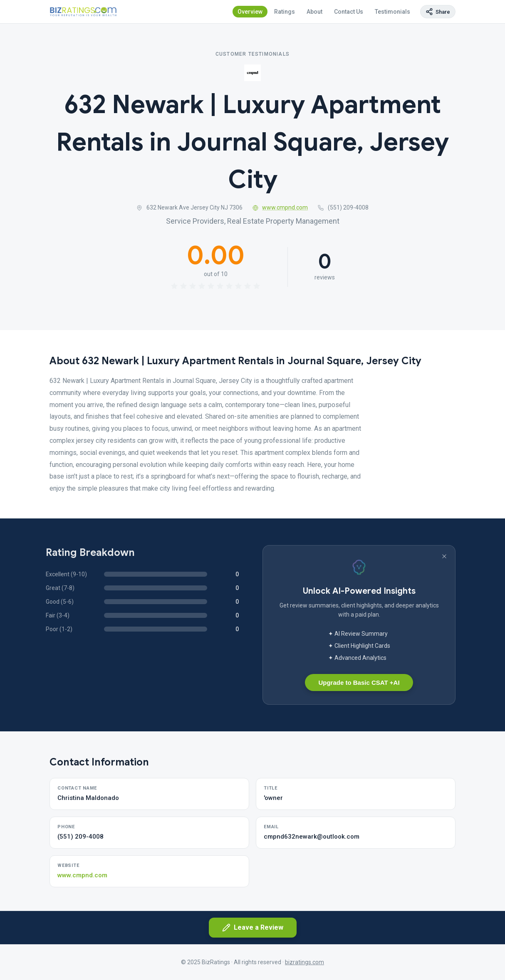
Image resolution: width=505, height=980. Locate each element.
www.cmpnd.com (280, 207)
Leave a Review (253, 928)
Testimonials (392, 12)
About (314, 12)
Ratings (285, 12)
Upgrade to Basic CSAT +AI (359, 683)
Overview (250, 12)
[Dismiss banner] (444, 556)
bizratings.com (304, 962)
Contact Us (349, 12)
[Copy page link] (438, 12)
